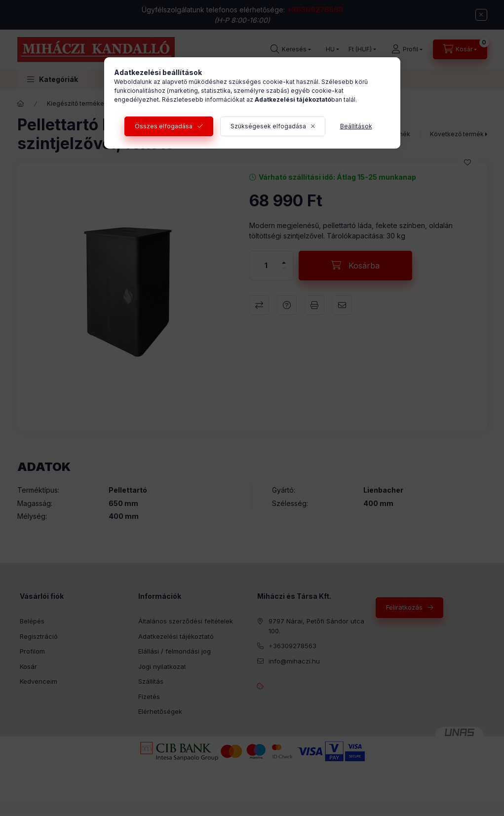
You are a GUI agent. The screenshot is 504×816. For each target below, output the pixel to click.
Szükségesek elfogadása (268, 126)
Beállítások (356, 126)
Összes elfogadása (164, 126)
